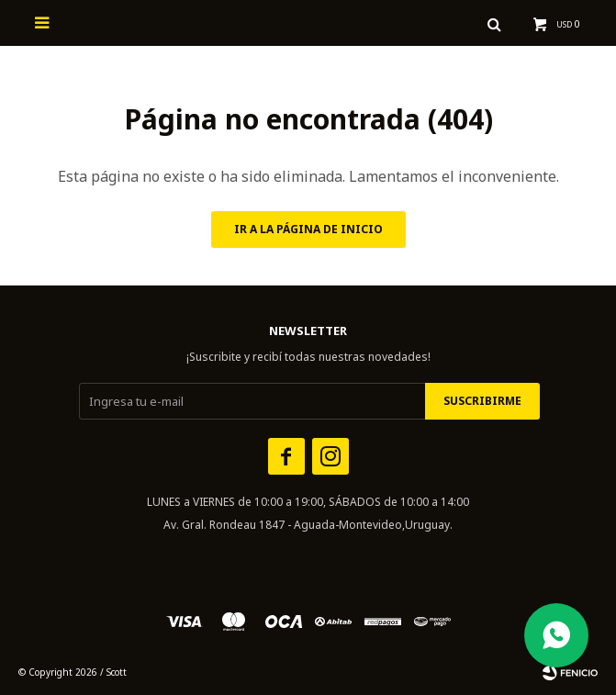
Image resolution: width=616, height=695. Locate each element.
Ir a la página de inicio (308, 229)
